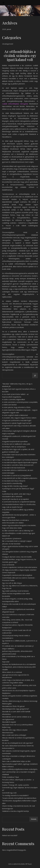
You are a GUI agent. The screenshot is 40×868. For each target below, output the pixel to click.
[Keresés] (35, 376)
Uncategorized (8, 44)
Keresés (34, 819)
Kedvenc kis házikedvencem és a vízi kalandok (19, 664)
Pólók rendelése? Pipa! (10, 777)
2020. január (7, 29)
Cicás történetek (8, 565)
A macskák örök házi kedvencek (14, 468)
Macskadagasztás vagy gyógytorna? (16, 709)
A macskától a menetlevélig (12, 483)
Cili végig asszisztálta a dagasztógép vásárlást (19, 570)
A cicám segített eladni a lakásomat (15, 415)
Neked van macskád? (10, 835)
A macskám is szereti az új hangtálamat (17, 475)
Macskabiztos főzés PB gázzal (13, 706)
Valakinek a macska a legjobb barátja (15, 811)
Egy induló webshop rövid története (15, 591)
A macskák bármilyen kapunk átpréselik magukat (20, 462)
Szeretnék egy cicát (9, 793)
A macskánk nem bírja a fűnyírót (14, 481)
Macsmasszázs (8, 732)
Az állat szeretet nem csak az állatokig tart (18, 531)
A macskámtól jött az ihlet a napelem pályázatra (20, 478)
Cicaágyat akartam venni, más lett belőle (17, 557)
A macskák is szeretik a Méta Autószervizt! (18, 465)
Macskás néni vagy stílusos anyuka (15, 730)
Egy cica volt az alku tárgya (12, 583)
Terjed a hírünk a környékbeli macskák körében (19, 798)
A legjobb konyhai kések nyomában (15, 441)
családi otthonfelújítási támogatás (15, 104)
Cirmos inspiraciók (9, 572)
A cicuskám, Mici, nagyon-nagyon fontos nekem (19, 418)
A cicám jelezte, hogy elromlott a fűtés (16, 407)
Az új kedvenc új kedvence (12, 538)
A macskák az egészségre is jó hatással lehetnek (20, 460)
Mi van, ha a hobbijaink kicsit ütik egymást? (18, 743)
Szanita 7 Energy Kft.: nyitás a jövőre (16, 785)
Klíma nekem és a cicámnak (12, 672)
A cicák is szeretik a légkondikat (14, 399)
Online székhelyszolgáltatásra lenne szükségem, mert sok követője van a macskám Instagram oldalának (20, 772)
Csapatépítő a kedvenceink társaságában (17, 575)
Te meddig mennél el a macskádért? (15, 795)
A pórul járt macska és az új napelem (16, 499)
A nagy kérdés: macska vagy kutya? (15, 486)
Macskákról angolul (9, 722)
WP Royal (28, 864)
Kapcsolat (6, 662)
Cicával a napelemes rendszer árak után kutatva (20, 567)
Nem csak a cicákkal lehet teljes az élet (16, 761)
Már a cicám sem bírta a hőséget (14, 735)
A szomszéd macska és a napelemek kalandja (19, 502)
